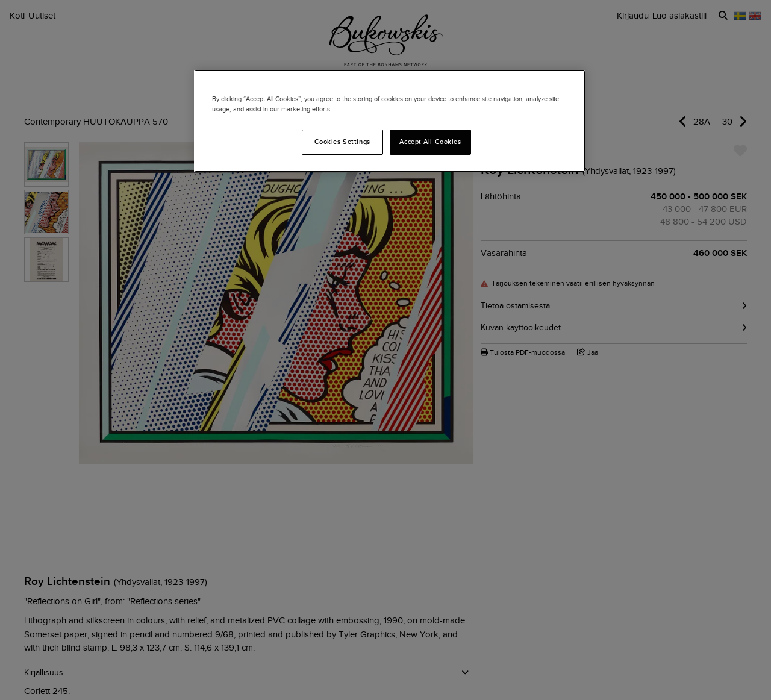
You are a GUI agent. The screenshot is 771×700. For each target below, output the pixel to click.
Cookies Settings (342, 142)
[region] (390, 121)
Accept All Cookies (430, 142)
